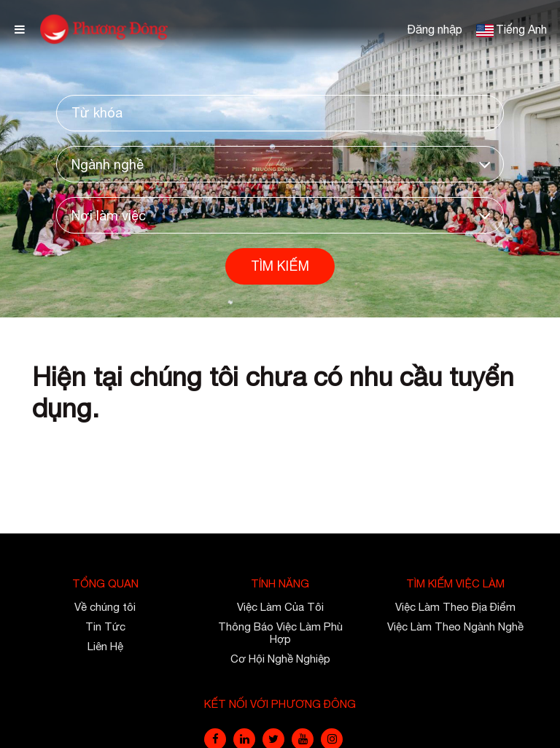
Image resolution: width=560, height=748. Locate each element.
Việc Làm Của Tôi (280, 607)
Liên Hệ (105, 646)
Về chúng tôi (105, 607)
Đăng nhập (435, 29)
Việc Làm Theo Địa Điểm (455, 607)
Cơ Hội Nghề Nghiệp (280, 659)
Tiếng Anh (521, 29)
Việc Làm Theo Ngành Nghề (455, 626)
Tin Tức (105, 626)
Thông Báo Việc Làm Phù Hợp (280, 633)
